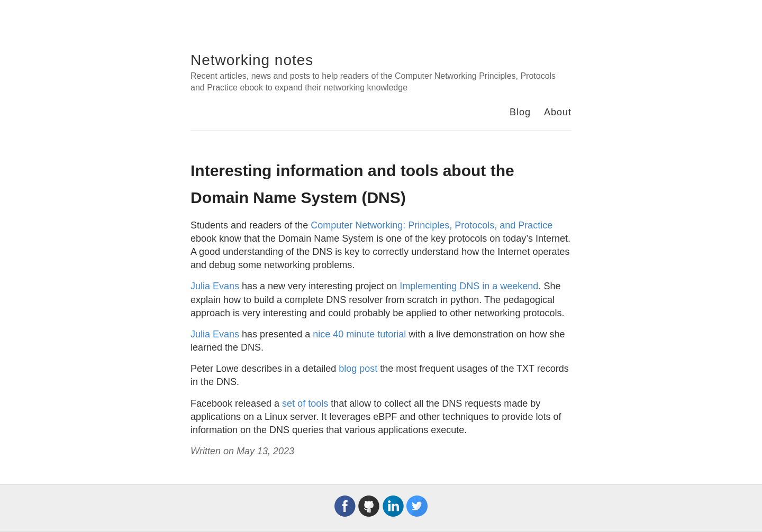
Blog (520, 112)
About (558, 112)
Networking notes (252, 60)
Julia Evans (215, 286)
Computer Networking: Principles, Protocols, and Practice (432, 225)
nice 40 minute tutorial (359, 334)
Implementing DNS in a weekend (469, 286)
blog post (358, 369)
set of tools (305, 403)
